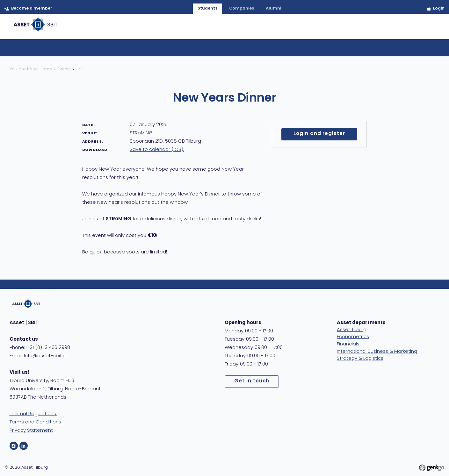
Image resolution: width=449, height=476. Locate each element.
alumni (274, 9)
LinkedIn (24, 446)
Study (329, 28)
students (206, 9)
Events (269, 28)
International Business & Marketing (377, 352)
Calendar (233, 51)
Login (438, 9)
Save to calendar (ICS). (157, 150)
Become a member (32, 9)
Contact (386, 28)
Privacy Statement (31, 431)
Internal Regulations (33, 414)
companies (242, 9)
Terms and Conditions (35, 422)
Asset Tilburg (352, 330)
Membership (230, 28)
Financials (348, 344)
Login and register (319, 134)
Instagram (14, 446)
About (192, 28)
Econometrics (353, 337)
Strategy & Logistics (360, 359)
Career (300, 28)
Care (355, 28)
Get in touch (252, 381)
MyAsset (422, 28)
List (208, 51)
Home (164, 28)
